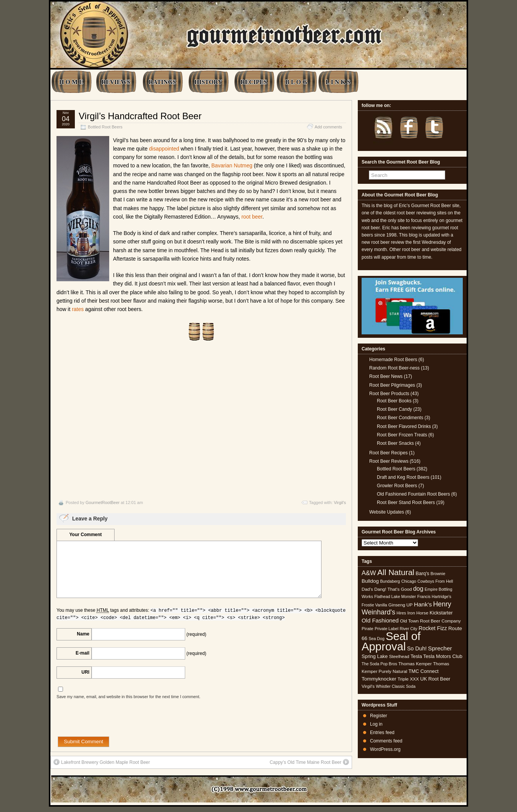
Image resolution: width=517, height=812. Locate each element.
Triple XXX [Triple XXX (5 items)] (408, 679)
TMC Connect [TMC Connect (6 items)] (424, 671)
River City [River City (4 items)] (409, 629)
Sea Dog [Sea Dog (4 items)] (376, 639)
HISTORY (208, 82)
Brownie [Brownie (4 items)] (438, 574)
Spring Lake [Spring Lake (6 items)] (375, 656)
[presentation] (115, 721)
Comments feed (386, 741)
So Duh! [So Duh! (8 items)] (417, 648)
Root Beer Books (394, 401)
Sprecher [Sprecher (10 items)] (440, 648)
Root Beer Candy (394, 409)
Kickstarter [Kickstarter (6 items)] (441, 613)
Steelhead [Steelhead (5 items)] (399, 656)
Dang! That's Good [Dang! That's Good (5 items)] (393, 589)
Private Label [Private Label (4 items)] (386, 629)
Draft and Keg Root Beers (403, 477)
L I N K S (338, 82)
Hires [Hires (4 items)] (401, 613)
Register (379, 716)
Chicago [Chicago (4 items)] (409, 581)
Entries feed (382, 733)
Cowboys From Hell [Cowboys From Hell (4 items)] (435, 581)
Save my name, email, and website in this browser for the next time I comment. (128, 697)
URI (85, 672)
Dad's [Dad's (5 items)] (367, 589)
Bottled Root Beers (105, 127)
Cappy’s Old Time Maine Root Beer (309, 762)
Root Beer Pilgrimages (392, 385)
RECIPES (254, 82)
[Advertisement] (201, 420)
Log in (376, 724)
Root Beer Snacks (395, 443)
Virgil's (340, 502)
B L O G (296, 82)
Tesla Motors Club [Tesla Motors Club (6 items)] (443, 656)
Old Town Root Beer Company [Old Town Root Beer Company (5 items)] (431, 621)
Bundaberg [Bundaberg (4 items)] (390, 581)
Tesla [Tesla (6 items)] (416, 656)
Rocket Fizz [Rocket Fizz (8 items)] (433, 628)
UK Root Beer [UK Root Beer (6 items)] (435, 679)
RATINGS (162, 82)
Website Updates (387, 512)
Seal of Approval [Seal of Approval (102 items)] (391, 641)
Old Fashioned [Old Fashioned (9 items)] (380, 620)
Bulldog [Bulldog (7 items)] (370, 581)
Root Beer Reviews (389, 461)
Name (83, 634)
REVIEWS (116, 82)
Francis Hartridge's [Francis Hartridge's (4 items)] (434, 596)
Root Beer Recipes (389, 453)
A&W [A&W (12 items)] (369, 573)
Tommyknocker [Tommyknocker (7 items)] (379, 679)
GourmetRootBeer (103, 502)
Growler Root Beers (397, 486)
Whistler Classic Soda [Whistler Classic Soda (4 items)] (396, 686)
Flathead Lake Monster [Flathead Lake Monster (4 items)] (395, 596)
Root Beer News (386, 376)
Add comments (328, 127)
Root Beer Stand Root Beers (406, 502)
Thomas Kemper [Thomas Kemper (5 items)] (415, 664)
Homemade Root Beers (393, 360)
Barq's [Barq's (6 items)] (422, 573)
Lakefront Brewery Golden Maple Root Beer (102, 762)
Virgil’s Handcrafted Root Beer (140, 116)
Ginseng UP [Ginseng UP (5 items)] (401, 605)
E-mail (82, 653)
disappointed (164, 149)
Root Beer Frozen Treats (402, 435)
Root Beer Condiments (400, 418)
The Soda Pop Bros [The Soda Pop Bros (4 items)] (379, 664)
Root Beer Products (389, 394)
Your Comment (85, 535)
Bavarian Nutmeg (232, 165)
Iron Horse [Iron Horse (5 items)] (418, 613)
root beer (252, 217)
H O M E (71, 82)
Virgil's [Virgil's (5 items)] (368, 686)
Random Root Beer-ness (394, 368)
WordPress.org (385, 749)
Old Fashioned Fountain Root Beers (413, 494)
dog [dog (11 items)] (418, 588)
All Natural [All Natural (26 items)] (396, 572)
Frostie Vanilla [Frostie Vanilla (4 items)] (374, 605)
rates (78, 309)
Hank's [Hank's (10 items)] (423, 604)
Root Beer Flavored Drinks (404, 426)
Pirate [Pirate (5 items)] (368, 629)
